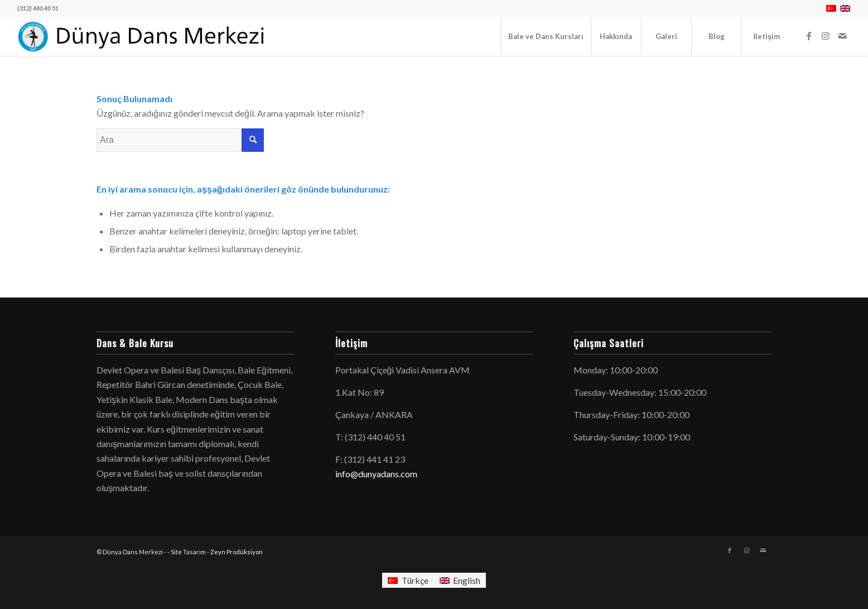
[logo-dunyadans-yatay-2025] (143, 36)
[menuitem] (546, 36)
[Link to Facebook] (809, 36)
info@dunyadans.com (376, 474)
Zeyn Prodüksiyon (237, 552)
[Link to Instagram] (826, 36)
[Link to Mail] (842, 36)
